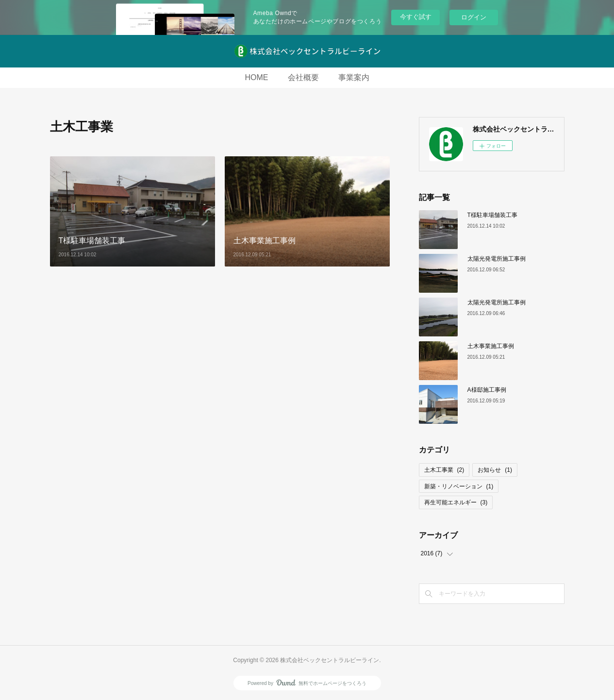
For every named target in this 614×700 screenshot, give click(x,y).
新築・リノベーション (459, 486)
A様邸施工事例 (487, 390)
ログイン (474, 17)
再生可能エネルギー (456, 502)
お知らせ (495, 470)
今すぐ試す (416, 17)
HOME (257, 77)
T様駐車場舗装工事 (492, 215)
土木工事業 (444, 470)
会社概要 (303, 77)
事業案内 (354, 77)
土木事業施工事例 (491, 346)
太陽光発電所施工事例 (497, 259)
